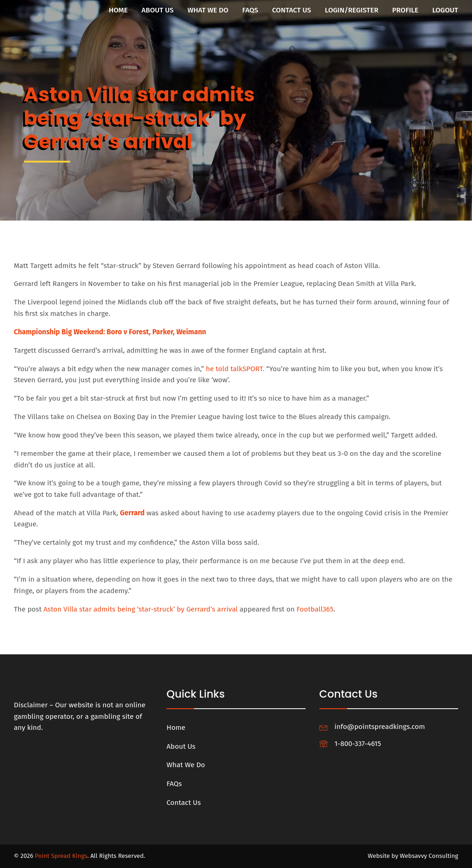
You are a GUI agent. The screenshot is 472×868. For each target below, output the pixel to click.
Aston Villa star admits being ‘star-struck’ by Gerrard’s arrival (141, 609)
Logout (445, 10)
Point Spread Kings (61, 856)
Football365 (315, 609)
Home (118, 10)
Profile (405, 10)
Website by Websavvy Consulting (413, 856)
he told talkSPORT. (235, 369)
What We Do (208, 10)
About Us (158, 10)
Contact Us (292, 10)
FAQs (250, 10)
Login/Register (352, 10)
